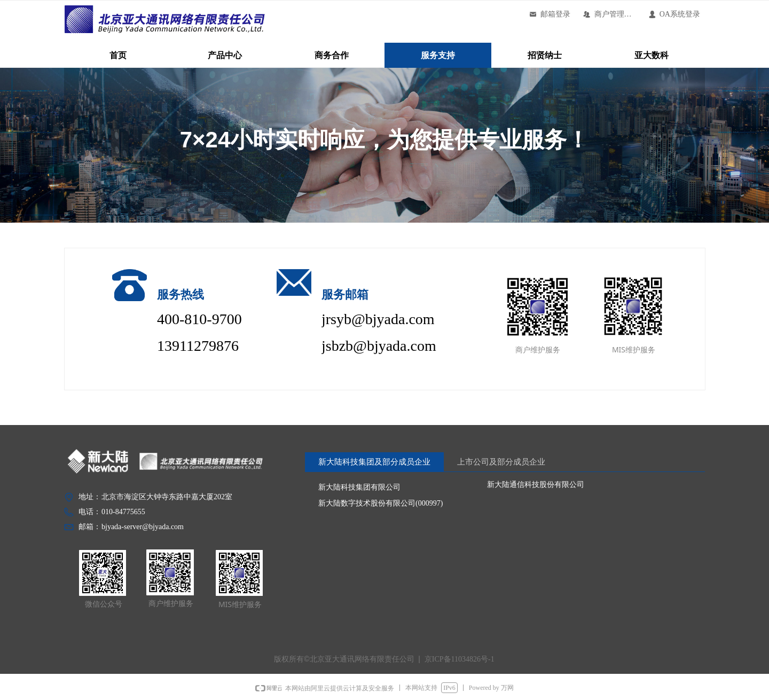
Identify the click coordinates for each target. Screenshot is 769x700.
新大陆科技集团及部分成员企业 (374, 462)
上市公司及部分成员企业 (501, 462)
